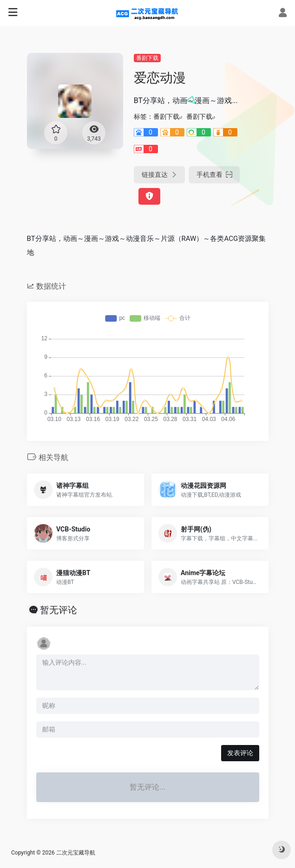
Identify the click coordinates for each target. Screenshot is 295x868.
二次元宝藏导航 (76, 853)
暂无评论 (59, 610)
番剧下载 (147, 58)
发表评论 (240, 753)
